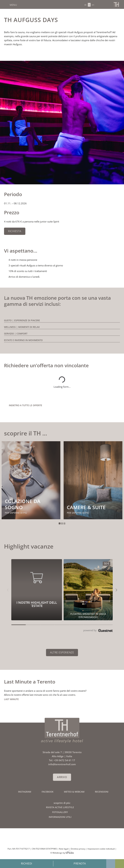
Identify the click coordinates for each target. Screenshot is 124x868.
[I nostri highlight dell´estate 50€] (88, 590)
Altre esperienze (62, 652)
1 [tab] (60, 523)
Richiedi (27, 863)
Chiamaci (108, 4)
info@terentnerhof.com (102, 4)
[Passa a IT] (89, 5)
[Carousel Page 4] (62, 625)
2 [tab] (62, 523)
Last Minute (11, 699)
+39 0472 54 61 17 (64, 760)
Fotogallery (60, 812)
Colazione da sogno (23, 504)
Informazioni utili (60, 817)
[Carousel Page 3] (47, 625)
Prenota (80, 863)
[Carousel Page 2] (33, 625)
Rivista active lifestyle (60, 807)
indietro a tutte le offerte (26, 405)
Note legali (64, 849)
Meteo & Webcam (74, 792)
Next (114, 523)
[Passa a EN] (93, 5)
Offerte (120, 864)
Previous (10, 523)
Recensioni (102, 792)
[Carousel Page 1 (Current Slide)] (19, 625)
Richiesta (15, 231)
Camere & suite (86, 507)
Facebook (48, 792)
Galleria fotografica (111, 864)
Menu (13, 5)
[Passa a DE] (85, 5)
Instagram (25, 792)
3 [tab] (65, 523)
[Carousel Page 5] (77, 625)
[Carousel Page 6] (91, 625)
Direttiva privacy (78, 849)
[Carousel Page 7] (105, 625)
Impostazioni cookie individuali (101, 849)
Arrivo (62, 777)
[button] (8, 590)
